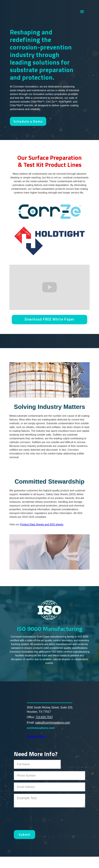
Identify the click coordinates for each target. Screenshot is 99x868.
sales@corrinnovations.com (53, 723)
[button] (82, 12)
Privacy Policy (36, 736)
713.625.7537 (44, 717)
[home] (41, 12)
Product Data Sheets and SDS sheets (42, 524)
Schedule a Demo (28, 121)
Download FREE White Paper (50, 319)
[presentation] (49, 819)
